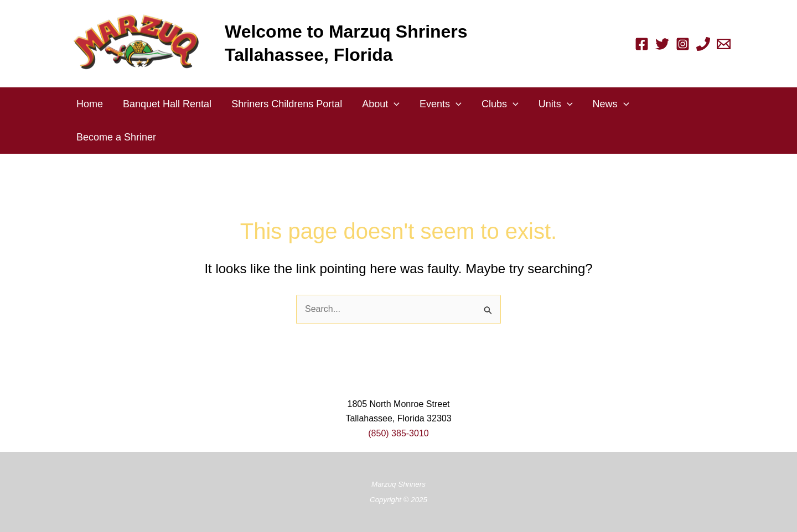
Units (556, 104)
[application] (394, 104)
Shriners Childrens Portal (287, 104)
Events (441, 104)
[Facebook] (642, 44)
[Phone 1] (703, 44)
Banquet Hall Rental (167, 104)
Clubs (500, 104)
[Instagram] (683, 44)
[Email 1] (724, 44)
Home (90, 104)
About (381, 104)
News (611, 104)
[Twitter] (662, 44)
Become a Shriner (116, 137)
